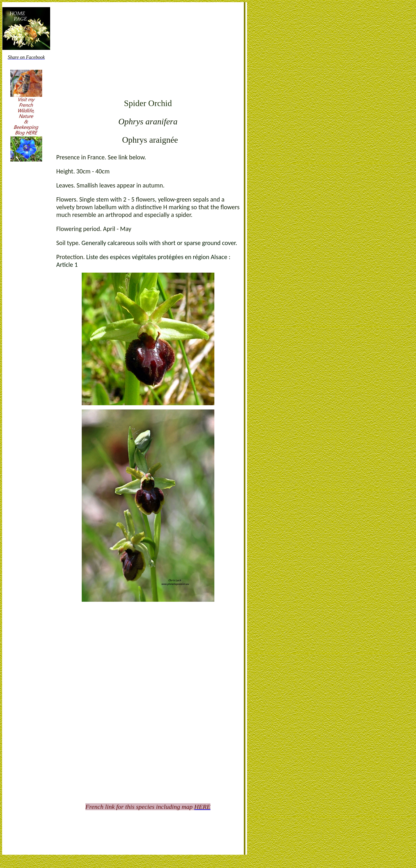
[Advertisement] (148, 53)
